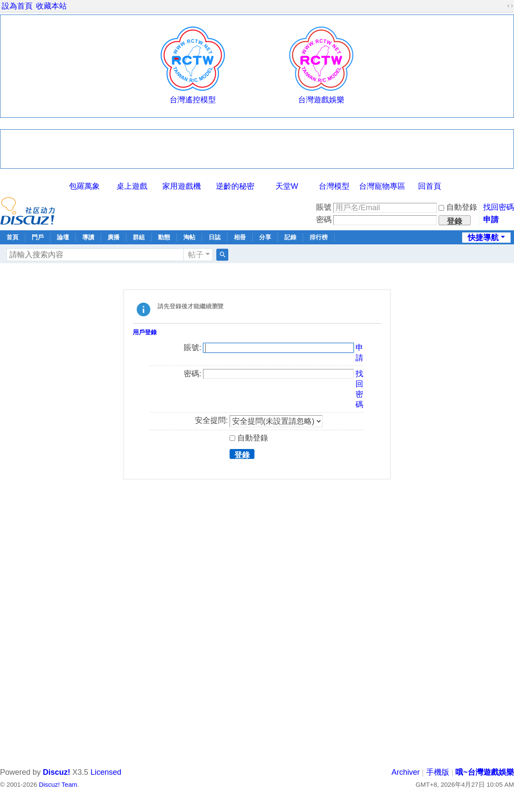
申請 (491, 220)
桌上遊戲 (132, 186)
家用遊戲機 (182, 186)
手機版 (438, 772)
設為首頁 (17, 6)
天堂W (287, 186)
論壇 (63, 237)
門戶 (38, 237)
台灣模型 (334, 186)
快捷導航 (483, 238)
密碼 (324, 220)
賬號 (324, 207)
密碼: (193, 374)
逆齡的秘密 (235, 186)
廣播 (114, 237)
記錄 (290, 237)
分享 (265, 237)
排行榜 (319, 237)
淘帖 (189, 237)
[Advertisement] (257, 149)
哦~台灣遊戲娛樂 (485, 772)
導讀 (88, 237)
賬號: (193, 348)
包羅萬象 (84, 186)
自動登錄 (458, 207)
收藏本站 (51, 6)
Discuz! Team (58, 784)
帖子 (196, 255)
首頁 (12, 237)
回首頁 (430, 186)
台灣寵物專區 (382, 186)
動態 (164, 237)
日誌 (215, 237)
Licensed (106, 772)
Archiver (406, 772)
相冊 (240, 237)
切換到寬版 (510, 6)
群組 (139, 237)
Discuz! (57, 772)
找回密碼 (499, 207)
